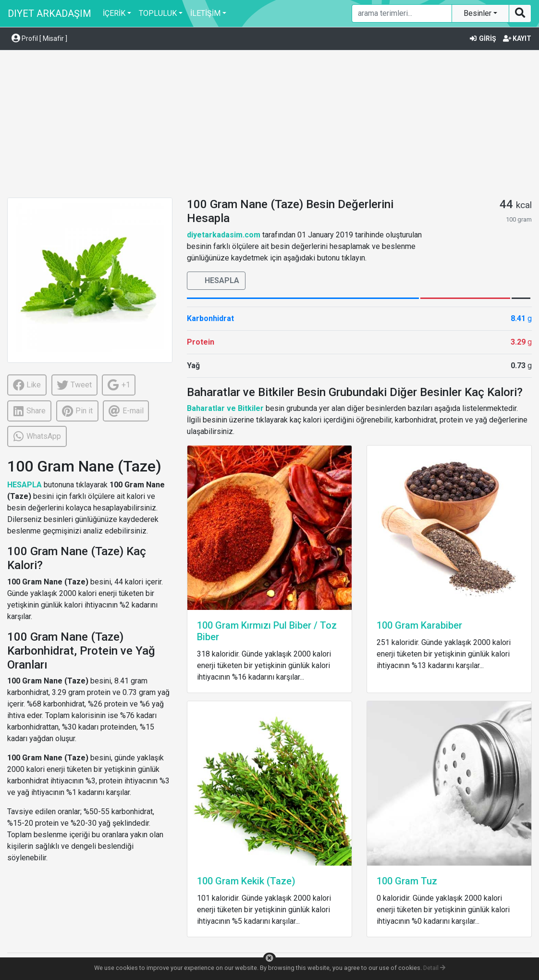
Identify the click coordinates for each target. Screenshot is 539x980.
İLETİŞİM (205, 13)
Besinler (478, 13)
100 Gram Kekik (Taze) (246, 881)
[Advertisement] (269, 125)
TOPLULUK (158, 13)
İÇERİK (114, 13)
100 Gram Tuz (407, 881)
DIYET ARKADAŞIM (49, 13)
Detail (434, 968)
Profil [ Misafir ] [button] (39, 38)
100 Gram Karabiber (419, 625)
